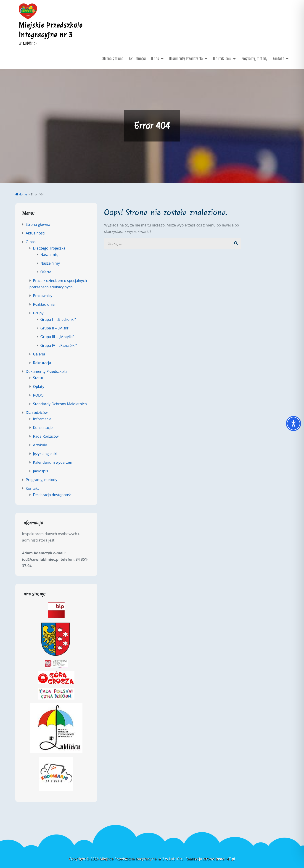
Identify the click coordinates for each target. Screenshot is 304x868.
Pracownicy (43, 296)
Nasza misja (51, 255)
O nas (155, 58)
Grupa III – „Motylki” (57, 337)
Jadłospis (41, 471)
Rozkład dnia (44, 304)
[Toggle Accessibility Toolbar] (293, 423)
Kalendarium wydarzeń (53, 462)
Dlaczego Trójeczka (49, 248)
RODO (38, 395)
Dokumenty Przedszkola (186, 58)
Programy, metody (254, 58)
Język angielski (45, 454)
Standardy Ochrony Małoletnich (60, 404)
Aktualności (137, 58)
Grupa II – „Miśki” (55, 328)
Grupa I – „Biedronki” (58, 319)
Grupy (38, 313)
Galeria (39, 354)
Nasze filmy (50, 263)
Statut (38, 378)
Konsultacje (43, 428)
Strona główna (113, 58)
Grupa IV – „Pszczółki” (59, 345)
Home (21, 194)
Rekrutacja (42, 363)
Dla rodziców (222, 58)
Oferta (46, 272)
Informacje (42, 419)
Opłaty (39, 387)
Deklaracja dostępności (53, 495)
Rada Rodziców (46, 436)
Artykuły (40, 445)
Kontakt (278, 58)
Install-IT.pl (225, 859)
